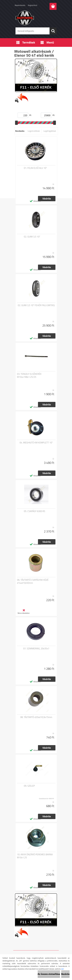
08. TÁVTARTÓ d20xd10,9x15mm (36, 717)
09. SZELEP (29, 786)
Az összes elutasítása (49, 974)
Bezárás (65, 974)
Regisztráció (33, 5)
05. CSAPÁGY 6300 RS (34, 511)
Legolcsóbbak (34, 131)
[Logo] (36, 18)
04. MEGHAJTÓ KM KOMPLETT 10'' (36, 443)
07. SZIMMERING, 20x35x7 (36, 649)
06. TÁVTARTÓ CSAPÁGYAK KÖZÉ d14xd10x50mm (33, 581)
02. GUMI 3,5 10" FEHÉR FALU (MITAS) (36, 305)
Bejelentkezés (20, 5)
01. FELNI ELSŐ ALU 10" (35, 168)
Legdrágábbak (50, 131)
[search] (53, 31)
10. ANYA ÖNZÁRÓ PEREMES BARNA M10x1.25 (35, 856)
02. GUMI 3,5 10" (32, 237)
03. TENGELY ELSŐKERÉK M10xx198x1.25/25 (29, 376)
